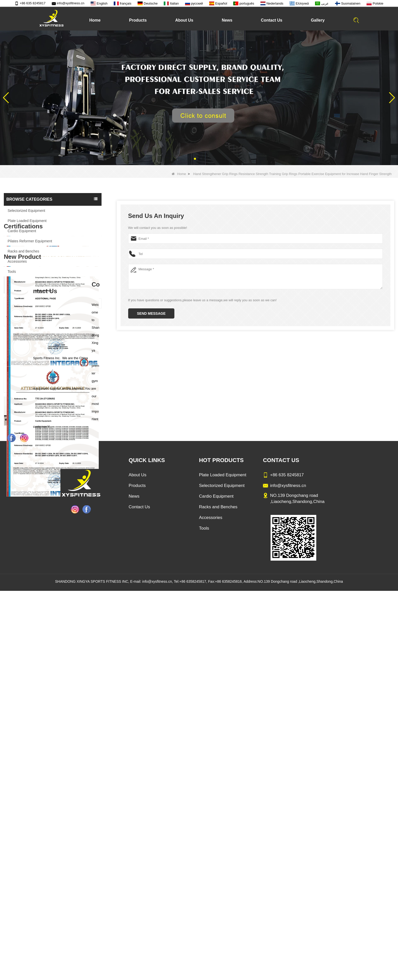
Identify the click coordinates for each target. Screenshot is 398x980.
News (227, 20)
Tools (12, 272)
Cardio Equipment (22, 231)
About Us (184, 20)
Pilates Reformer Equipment (30, 241)
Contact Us (272, 20)
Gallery (318, 20)
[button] (195, 159)
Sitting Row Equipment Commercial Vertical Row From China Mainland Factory (64, 585)
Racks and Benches (23, 251)
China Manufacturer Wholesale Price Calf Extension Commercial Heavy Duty (64, 651)
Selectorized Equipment (26, 211)
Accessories (17, 261)
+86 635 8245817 (30, 3)
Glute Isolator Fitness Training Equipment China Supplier (64, 684)
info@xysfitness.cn (68, 3)
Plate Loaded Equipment (27, 221)
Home (95, 20)
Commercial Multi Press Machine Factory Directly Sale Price (64, 618)
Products (138, 20)
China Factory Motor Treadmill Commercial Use (64, 717)
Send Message (151, 313)
